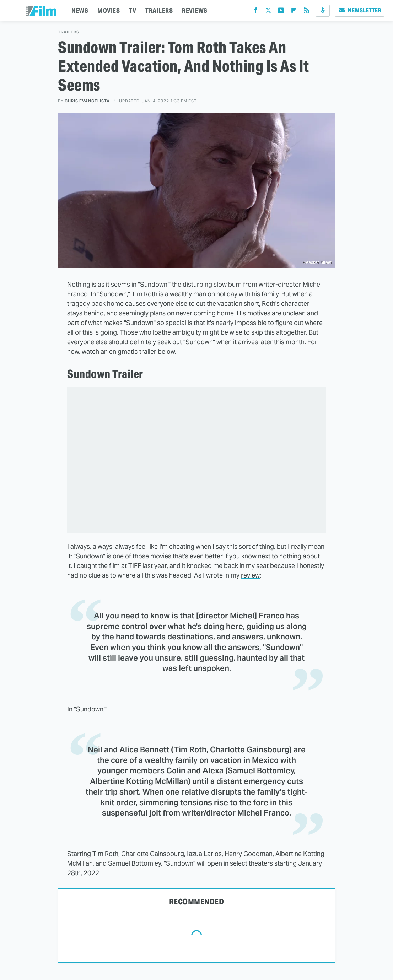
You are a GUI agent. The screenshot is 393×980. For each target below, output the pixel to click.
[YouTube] (281, 12)
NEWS (80, 10)
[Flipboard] (294, 12)
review (250, 575)
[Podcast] (323, 11)
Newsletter (360, 10)
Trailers (69, 32)
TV (133, 10)
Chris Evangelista (87, 101)
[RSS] (307, 12)
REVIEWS (195, 10)
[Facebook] (255, 12)
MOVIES (109, 10)
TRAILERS (159, 10)
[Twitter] (268, 12)
